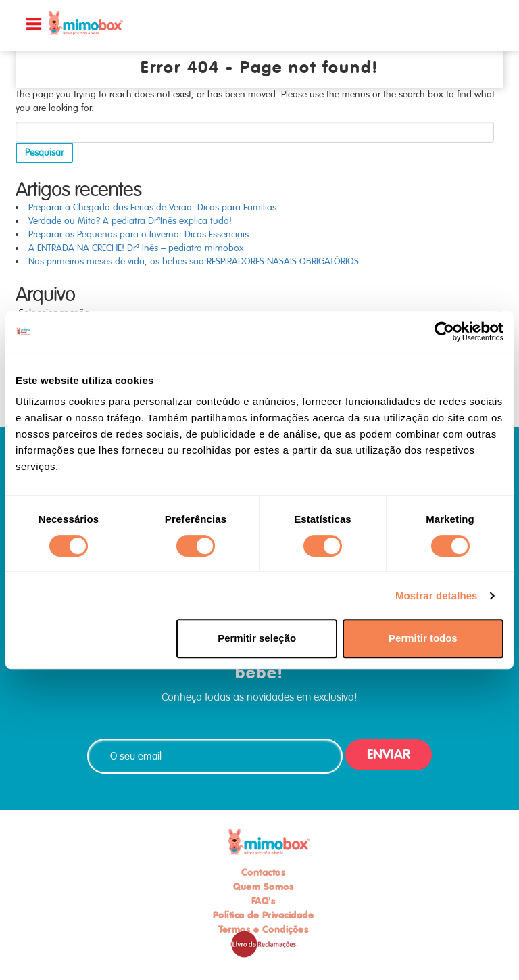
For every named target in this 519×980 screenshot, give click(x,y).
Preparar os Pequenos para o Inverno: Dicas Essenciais (139, 234)
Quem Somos (263, 887)
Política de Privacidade (264, 915)
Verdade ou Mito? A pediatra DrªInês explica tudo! (130, 221)
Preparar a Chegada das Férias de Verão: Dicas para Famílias (152, 207)
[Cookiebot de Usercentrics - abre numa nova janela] (444, 331)
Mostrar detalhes (437, 596)
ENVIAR (389, 754)
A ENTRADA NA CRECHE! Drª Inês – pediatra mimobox (136, 248)
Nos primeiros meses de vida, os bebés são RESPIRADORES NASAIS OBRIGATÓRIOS (194, 261)
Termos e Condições (263, 929)
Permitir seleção (257, 638)
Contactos (264, 872)
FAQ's (264, 901)
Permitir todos (423, 638)
